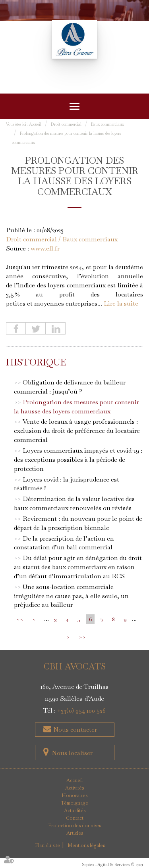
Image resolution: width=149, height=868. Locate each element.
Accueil (35, 124)
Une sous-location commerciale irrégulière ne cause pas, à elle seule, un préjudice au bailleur (71, 596)
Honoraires (74, 795)
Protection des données (74, 826)
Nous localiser (72, 753)
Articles (75, 833)
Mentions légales (86, 845)
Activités (74, 788)
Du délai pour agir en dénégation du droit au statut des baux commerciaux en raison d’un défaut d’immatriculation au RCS (78, 567)
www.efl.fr (45, 248)
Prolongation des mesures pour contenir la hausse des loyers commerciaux (76, 407)
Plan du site (47, 845)
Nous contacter (74, 729)
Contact (75, 818)
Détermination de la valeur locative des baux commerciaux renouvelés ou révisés (74, 503)
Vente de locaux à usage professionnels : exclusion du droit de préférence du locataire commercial (77, 431)
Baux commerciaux (107, 124)
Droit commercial (66, 124)
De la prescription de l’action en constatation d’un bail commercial (64, 543)
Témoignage (74, 803)
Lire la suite (121, 303)
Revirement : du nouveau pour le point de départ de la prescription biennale (78, 523)
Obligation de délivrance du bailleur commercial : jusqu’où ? (70, 387)
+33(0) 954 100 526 (81, 710)
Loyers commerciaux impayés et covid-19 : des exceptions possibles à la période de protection (78, 460)
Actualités (75, 811)
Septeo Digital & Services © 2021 (112, 864)
